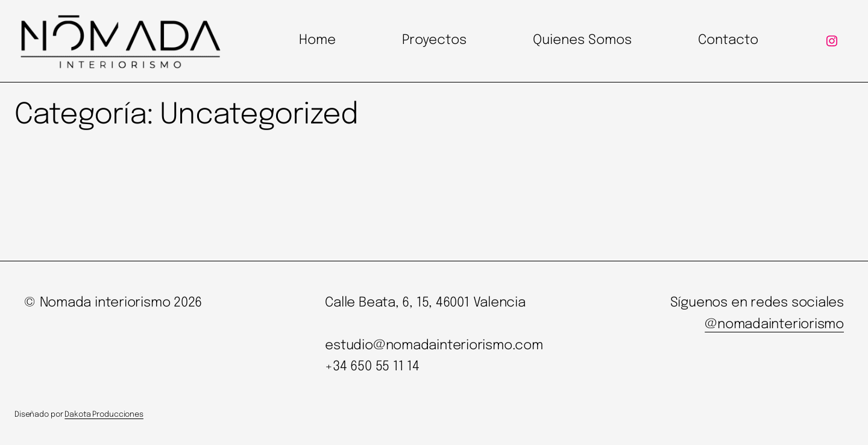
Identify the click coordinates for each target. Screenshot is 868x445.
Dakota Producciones (104, 415)
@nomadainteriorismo (774, 325)
